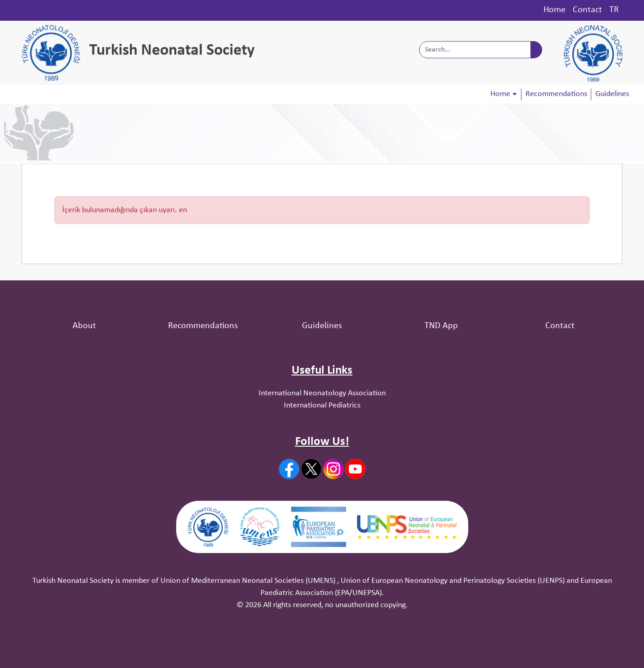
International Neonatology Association (322, 393)
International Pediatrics (322, 405)
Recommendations (556, 94)
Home (555, 10)
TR (614, 10)
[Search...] (475, 50)
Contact (587, 10)
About (84, 326)
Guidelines (612, 94)
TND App (441, 326)
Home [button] (500, 94)
